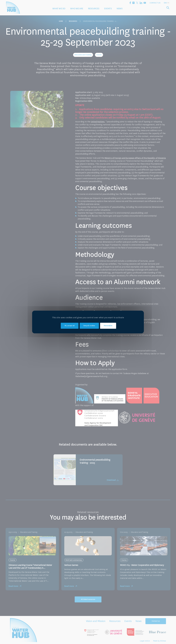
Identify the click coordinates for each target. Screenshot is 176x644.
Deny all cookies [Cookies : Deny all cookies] (89, 326)
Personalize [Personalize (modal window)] (108, 326)
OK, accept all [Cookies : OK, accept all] (70, 326)
